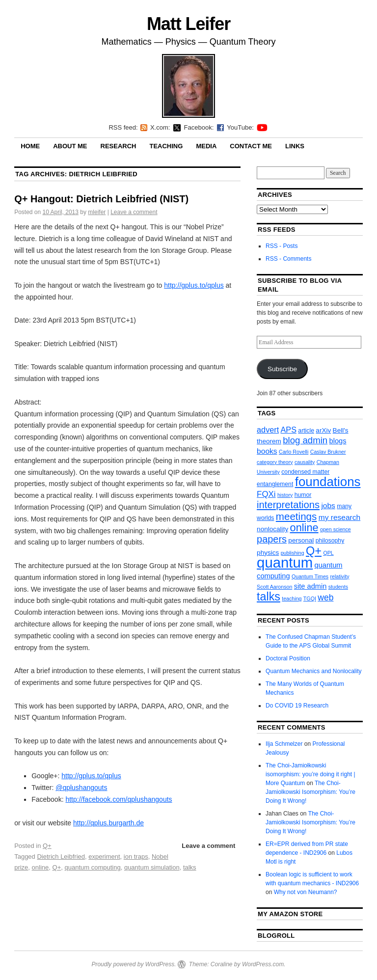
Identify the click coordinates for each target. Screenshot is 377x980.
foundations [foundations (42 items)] (328, 482)
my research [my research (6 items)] (340, 517)
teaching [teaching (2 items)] (292, 599)
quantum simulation (152, 867)
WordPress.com (263, 964)
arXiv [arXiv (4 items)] (323, 430)
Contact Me (251, 146)
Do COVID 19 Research (297, 706)
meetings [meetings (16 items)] (296, 516)
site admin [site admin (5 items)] (310, 586)
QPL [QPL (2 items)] (328, 553)
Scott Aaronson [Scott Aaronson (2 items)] (274, 587)
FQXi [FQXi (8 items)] (266, 494)
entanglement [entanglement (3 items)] (275, 484)
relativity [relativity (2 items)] (339, 576)
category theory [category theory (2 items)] (275, 462)
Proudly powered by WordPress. (134, 964)
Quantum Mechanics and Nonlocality (313, 671)
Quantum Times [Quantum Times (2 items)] (310, 576)
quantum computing (92, 867)
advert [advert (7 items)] (268, 430)
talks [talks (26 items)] (269, 597)
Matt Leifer (188, 24)
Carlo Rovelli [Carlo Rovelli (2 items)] (294, 452)
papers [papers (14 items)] (272, 539)
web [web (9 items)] (325, 598)
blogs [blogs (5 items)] (338, 441)
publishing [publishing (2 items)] (293, 553)
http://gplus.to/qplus (194, 285)
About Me (70, 146)
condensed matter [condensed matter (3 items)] (305, 472)
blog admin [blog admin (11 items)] (305, 440)
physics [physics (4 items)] (268, 553)
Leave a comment (134, 212)
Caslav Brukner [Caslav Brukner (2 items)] (328, 452)
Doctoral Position (288, 658)
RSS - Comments (288, 259)
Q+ (47, 846)
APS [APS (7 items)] (289, 430)
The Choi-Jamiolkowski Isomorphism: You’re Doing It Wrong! (310, 792)
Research (119, 146)
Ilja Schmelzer (284, 744)
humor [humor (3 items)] (303, 495)
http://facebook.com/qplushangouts (119, 799)
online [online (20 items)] (304, 528)
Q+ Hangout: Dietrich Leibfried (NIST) (101, 199)
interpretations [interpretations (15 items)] (288, 505)
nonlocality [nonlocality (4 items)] (272, 529)
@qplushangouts (81, 788)
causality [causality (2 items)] (305, 462)
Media (206, 146)
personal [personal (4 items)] (301, 540)
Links (295, 146)
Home (30, 146)
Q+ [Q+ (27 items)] (314, 551)
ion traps (136, 857)
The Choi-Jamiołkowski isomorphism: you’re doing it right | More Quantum (310, 774)
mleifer (97, 212)
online (40, 867)
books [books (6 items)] (267, 451)
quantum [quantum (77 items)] (285, 562)
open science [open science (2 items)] (336, 529)
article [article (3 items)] (306, 431)
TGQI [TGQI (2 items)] (310, 599)
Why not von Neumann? (306, 892)
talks (190, 867)
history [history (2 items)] (285, 495)
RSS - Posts (282, 246)
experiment (104, 857)
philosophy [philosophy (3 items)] (330, 541)
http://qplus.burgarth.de (108, 823)
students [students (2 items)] (338, 587)
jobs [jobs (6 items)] (328, 505)
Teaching (166, 146)
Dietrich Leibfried (61, 857)
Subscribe (282, 369)
